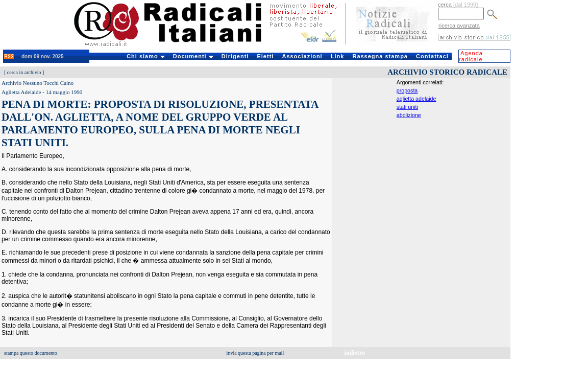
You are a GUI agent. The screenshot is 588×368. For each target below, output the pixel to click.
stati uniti (407, 107)
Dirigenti (235, 56)
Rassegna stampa (380, 56)
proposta (407, 90)
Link (338, 56)
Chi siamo (146, 56)
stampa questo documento (31, 353)
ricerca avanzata (459, 26)
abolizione (409, 115)
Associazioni (302, 56)
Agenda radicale (471, 56)
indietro (355, 353)
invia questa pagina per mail (255, 353)
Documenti (193, 56)
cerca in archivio (24, 72)
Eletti (265, 56)
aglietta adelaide (416, 99)
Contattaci (432, 56)
